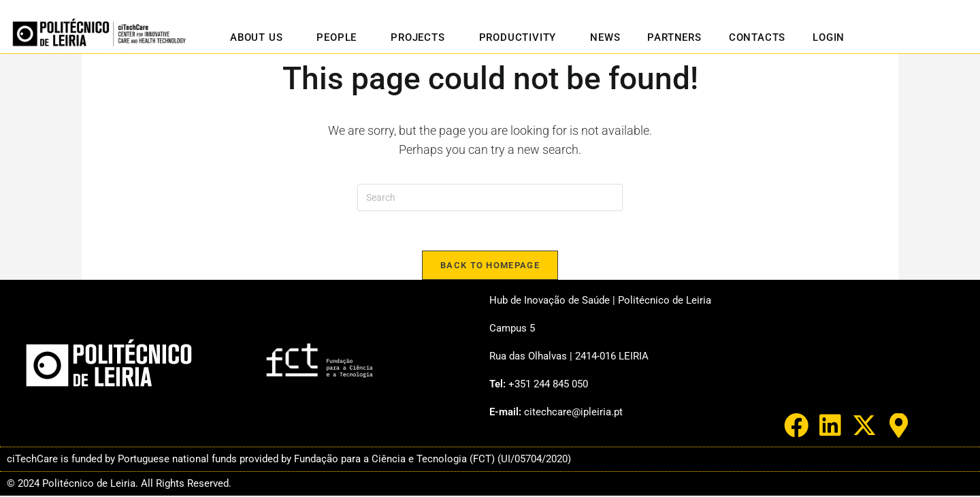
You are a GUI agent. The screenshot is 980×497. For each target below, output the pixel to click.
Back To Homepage (490, 267)
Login (829, 37)
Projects (421, 37)
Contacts (757, 37)
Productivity (521, 37)
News (605, 37)
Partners (674, 37)
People (340, 37)
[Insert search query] (490, 197)
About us (260, 37)
